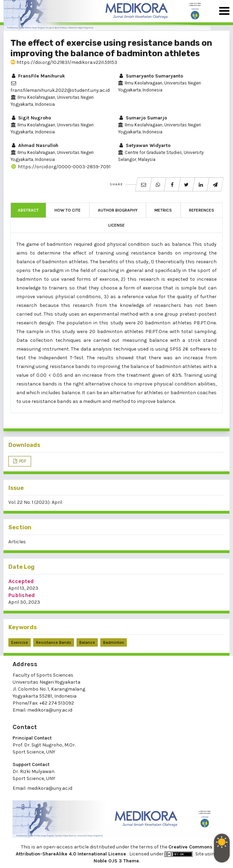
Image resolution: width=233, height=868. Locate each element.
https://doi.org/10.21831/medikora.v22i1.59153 (64, 62)
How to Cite (68, 210)
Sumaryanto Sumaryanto (151, 76)
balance (87, 642)
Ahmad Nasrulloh (34, 145)
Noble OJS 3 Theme (116, 861)
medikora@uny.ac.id (50, 710)
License (116, 225)
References (202, 210)
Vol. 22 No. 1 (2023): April (35, 502)
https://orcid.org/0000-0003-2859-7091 (60, 167)
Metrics (163, 210)
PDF (22, 461)
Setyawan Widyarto (144, 145)
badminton (114, 642)
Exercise (20, 642)
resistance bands (54, 642)
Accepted (21, 581)
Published (22, 595)
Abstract (28, 210)
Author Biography (118, 210)
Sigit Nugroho (31, 118)
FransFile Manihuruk (38, 76)
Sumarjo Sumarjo (143, 118)
